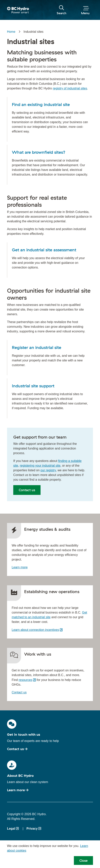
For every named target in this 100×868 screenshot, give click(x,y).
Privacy (32, 829)
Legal (11, 829)
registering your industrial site (40, 466)
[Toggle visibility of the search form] (62, 10)
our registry (48, 470)
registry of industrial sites (70, 88)
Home (11, 32)
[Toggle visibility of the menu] (85, 10)
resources (25, 680)
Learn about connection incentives (35, 630)
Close (83, 860)
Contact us (27, 490)
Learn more (20, 567)
